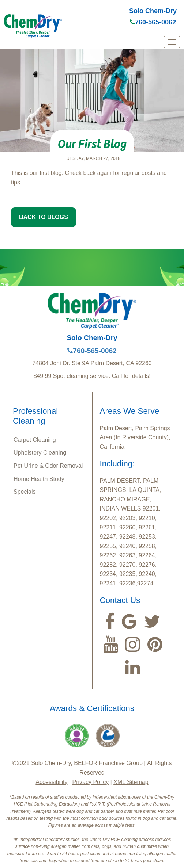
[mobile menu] (172, 42)
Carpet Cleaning (35, 440)
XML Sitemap (131, 782)
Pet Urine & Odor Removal (48, 466)
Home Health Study (39, 479)
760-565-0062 (153, 22)
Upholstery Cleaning (40, 453)
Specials (25, 492)
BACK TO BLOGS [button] (44, 217)
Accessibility (51, 782)
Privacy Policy (91, 782)
